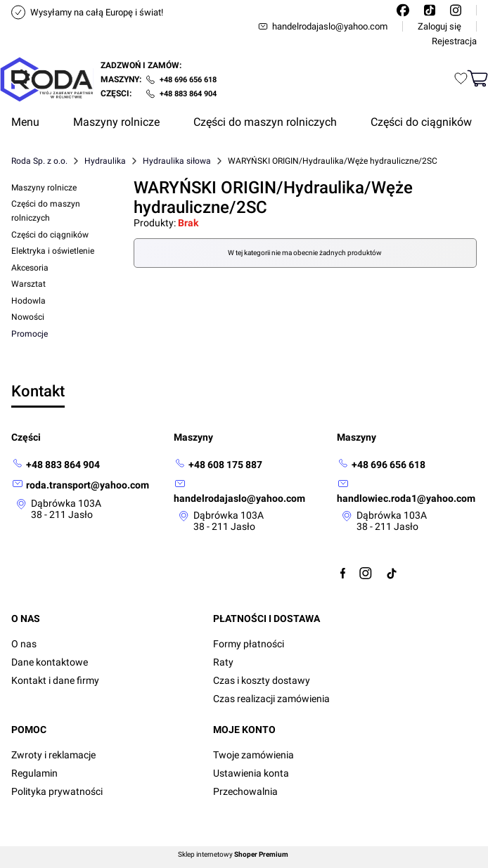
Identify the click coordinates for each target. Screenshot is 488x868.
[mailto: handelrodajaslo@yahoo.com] (244, 491)
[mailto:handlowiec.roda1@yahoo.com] (407, 491)
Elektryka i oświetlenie (53, 251)
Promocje (30, 334)
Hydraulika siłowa (177, 161)
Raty (223, 662)
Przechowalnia (245, 791)
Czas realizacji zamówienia (271, 699)
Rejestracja (454, 41)
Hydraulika (105, 161)
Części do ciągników (50, 235)
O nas (24, 644)
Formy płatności (249, 644)
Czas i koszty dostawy (262, 680)
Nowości (28, 317)
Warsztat (28, 284)
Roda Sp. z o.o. (39, 161)
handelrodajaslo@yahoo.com (322, 26)
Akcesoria (30, 268)
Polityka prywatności (57, 791)
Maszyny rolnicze (44, 188)
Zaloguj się (439, 26)
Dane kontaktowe (50, 662)
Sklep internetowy (233, 855)
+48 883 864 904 (188, 94)
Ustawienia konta (251, 773)
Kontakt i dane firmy (55, 680)
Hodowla (28, 301)
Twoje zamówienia (253, 755)
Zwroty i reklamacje (53, 755)
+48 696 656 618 (188, 80)
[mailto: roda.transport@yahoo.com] (80, 485)
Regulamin (34, 773)
